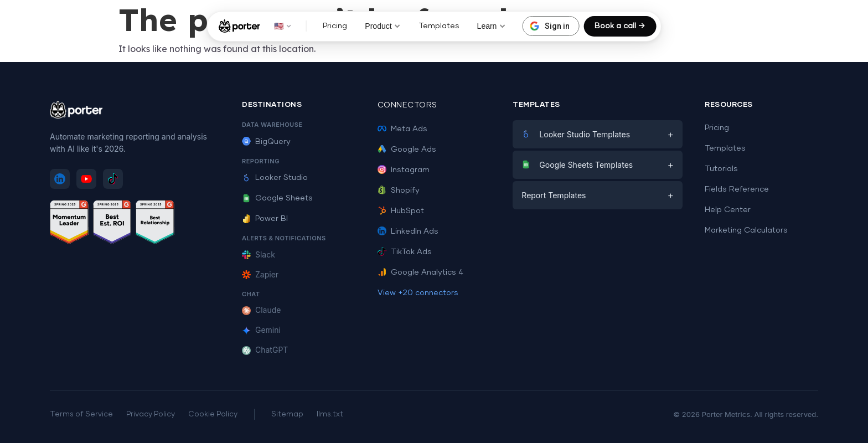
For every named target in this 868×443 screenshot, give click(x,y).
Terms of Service (81, 414)
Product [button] (383, 26)
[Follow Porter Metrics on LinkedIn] (60, 179)
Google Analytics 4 (420, 272)
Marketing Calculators (746, 230)
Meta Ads (402, 129)
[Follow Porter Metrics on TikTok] (113, 179)
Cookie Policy (213, 414)
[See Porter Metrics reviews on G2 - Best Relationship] (155, 224)
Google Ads (407, 150)
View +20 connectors (418, 293)
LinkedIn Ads (408, 231)
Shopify (399, 190)
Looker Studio (275, 178)
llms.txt (330, 414)
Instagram (404, 170)
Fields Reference (737, 189)
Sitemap (287, 414)
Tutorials (721, 169)
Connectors (407, 105)
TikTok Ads (405, 252)
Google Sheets (277, 198)
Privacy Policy (151, 414)
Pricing (335, 26)
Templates (439, 26)
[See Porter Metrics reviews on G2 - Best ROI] (112, 224)
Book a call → (620, 26)
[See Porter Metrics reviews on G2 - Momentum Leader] (69, 224)
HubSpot (401, 211)
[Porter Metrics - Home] (239, 26)
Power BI (265, 219)
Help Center (728, 210)
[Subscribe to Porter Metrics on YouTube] (86, 179)
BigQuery (266, 142)
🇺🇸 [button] (283, 26)
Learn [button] (492, 26)
